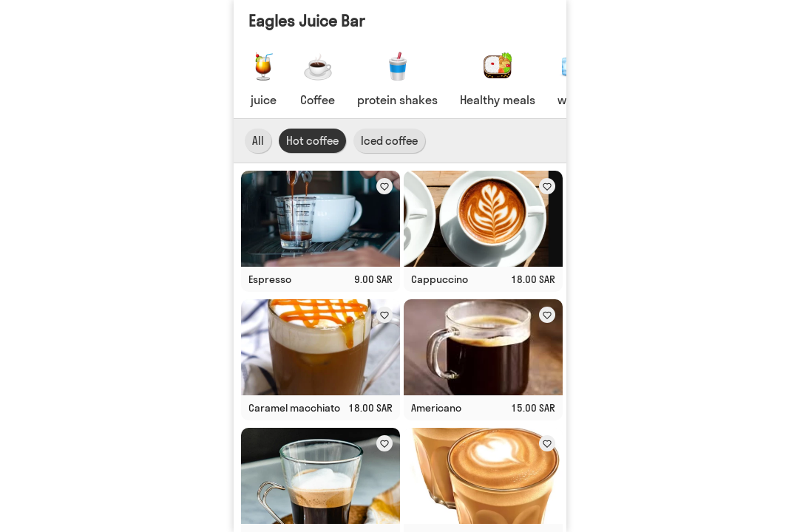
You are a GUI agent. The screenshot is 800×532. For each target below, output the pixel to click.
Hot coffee (312, 141)
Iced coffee (389, 141)
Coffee (318, 100)
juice (264, 100)
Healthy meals (498, 100)
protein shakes (397, 100)
